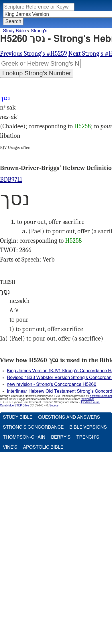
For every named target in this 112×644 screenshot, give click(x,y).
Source (54, 406)
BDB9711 (11, 180)
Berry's (61, 437)
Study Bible (14, 31)
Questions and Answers (69, 417)
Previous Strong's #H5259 (34, 54)
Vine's (10, 447)
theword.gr (87, 399)
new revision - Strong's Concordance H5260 (52, 384)
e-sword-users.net (101, 396)
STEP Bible (22, 406)
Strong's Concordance (33, 427)
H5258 (82, 126)
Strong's (39, 31)
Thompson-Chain (24, 437)
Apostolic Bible (43, 447)
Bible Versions (88, 427)
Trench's (88, 437)
